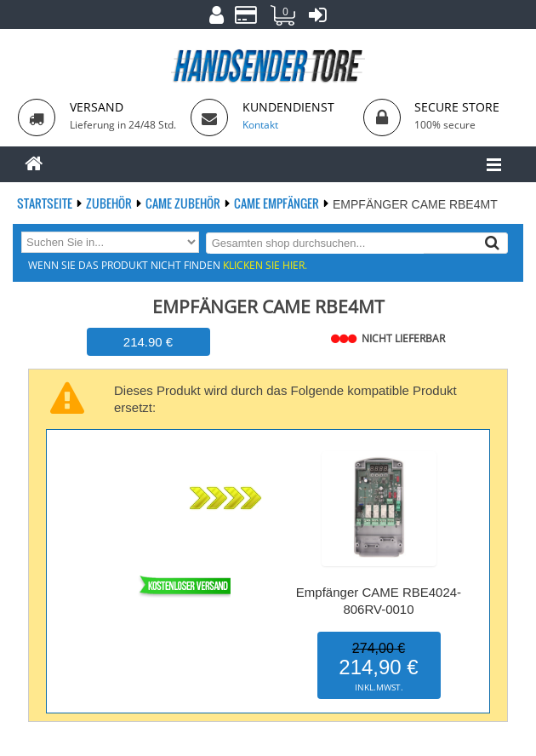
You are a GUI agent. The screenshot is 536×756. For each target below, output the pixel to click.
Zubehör (110, 203)
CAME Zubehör (184, 203)
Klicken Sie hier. (265, 265)
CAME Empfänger (278, 203)
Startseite (46, 203)
